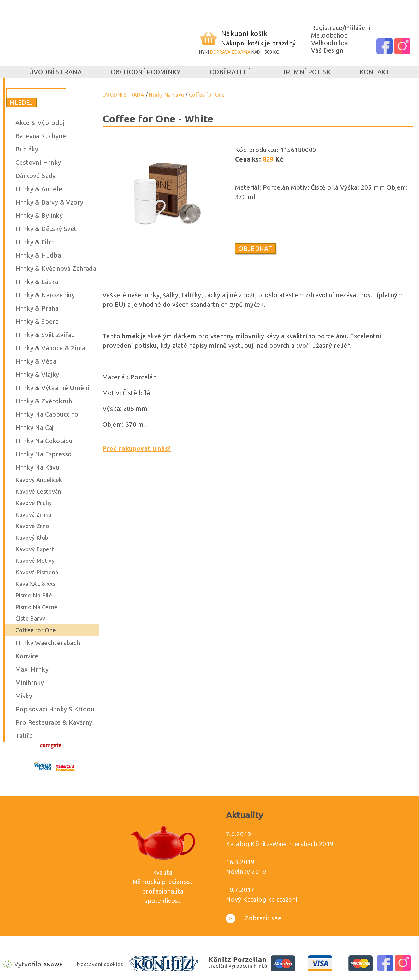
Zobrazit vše (254, 918)
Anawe (53, 964)
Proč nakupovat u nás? (137, 448)
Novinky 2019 (246, 872)
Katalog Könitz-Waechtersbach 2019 (280, 844)
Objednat (255, 249)
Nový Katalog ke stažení (262, 899)
